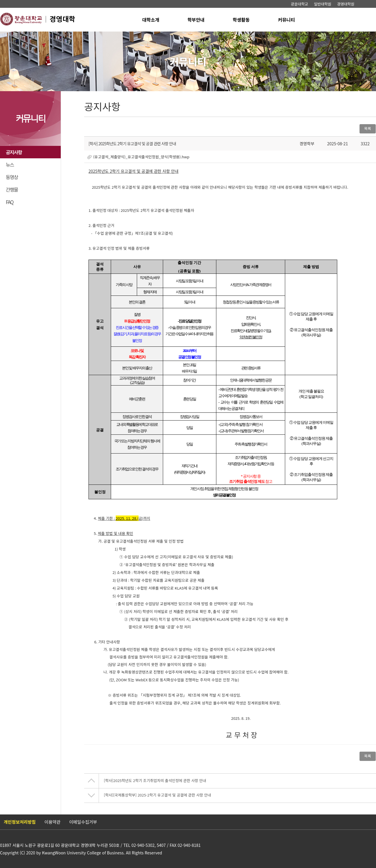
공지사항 (14, 152)
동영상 (12, 177)
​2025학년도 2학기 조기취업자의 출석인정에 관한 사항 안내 (155, 781)
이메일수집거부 (83, 822)
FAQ (10, 202)
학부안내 (196, 20)
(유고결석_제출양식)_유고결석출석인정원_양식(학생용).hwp (141, 157)
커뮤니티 (286, 20)
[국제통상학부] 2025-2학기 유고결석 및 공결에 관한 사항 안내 (157, 795)
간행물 (12, 189)
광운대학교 (300, 4)
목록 (368, 128)
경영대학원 (346, 4)
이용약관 (52, 822)
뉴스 (10, 165)
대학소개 (151, 20)
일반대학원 (322, 4)
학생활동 (241, 20)
